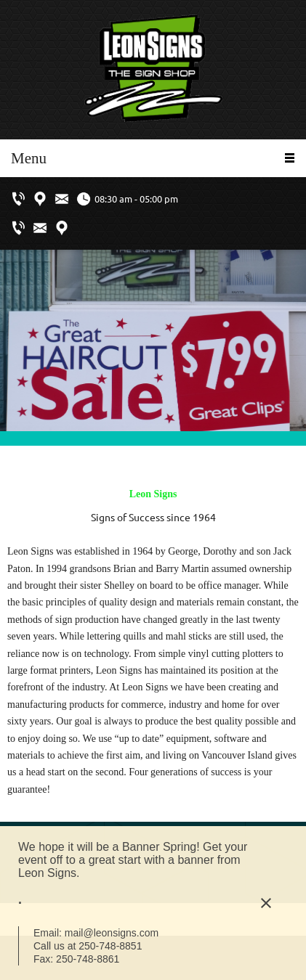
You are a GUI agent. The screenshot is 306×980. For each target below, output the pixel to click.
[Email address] (62, 199)
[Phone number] (18, 199)
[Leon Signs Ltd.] (153, 70)
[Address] (40, 199)
